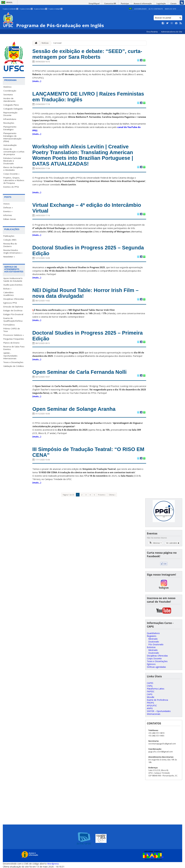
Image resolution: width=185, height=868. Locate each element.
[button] (155, 543)
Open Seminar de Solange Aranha (74, 409)
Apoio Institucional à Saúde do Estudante (13, 280)
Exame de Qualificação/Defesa (13, 320)
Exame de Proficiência (157, 700)
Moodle (151, 697)
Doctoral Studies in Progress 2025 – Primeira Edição (88, 336)
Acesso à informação (143, 3)
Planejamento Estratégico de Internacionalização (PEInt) (12, 137)
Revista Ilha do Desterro (10, 245)
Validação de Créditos (14, 366)
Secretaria (8, 95)
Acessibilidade (140, 9)
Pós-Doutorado (156, 644)
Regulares (152, 636)
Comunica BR (110, 3)
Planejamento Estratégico (10, 128)
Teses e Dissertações (13, 362)
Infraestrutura (10, 119)
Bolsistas (151, 647)
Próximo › (102, 495)
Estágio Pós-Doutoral (13, 314)
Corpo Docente (154, 658)
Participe (125, 3)
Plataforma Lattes (156, 689)
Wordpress (53, 864)
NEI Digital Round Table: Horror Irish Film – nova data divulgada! (85, 293)
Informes (8, 215)
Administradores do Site (172, 32)
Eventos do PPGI (11, 187)
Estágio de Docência (13, 310)
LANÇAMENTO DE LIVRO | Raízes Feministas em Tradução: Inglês (88, 97)
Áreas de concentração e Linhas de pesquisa (14, 152)
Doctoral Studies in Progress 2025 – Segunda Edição (88, 250)
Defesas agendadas (156, 667)
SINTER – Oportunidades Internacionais (10, 356)
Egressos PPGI (10, 303)
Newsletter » (9, 257)
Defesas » (8, 208)
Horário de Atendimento (9, 100)
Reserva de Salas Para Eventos (14, 348)
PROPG (150, 703)
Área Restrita (152, 32)
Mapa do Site (171, 9)
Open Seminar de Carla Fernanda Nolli (79, 372)
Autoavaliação (10, 145)
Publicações (9, 236)
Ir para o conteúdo (10, 9)
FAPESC (151, 691)
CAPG (150, 694)
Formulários (9, 325)
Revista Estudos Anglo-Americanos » (13, 251)
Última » (112, 495)
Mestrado (153, 639)
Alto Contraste (156, 9)
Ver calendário (173, 543)
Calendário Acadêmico (9, 294)
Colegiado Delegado (13, 109)
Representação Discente (10, 114)
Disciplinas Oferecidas (14, 299)
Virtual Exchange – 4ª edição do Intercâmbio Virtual (87, 208)
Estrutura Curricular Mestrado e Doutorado (12, 161)
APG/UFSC (152, 706)
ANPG (150, 708)
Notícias (45, 43)
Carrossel (57, 43)
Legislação (161, 3)
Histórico (7, 87)
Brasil (9, 2)
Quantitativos (153, 633)
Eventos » (8, 211)
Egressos (151, 664)
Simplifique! (94, 3)
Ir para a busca (41, 9)
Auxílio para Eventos (13, 285)
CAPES (150, 683)
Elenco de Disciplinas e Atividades (13, 169)
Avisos (7, 204)
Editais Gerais (10, 219)
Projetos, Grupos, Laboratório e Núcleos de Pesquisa (14, 180)
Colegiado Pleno (11, 105)
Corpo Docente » (11, 174)
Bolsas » (7, 289)
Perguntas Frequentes (14, 339)
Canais (173, 3)
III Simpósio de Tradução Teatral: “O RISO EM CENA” (88, 452)
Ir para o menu (26, 9)
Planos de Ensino (11, 343)
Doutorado (154, 642)
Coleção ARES (10, 240)
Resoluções (9, 123)
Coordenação (10, 91)
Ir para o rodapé (55, 9)
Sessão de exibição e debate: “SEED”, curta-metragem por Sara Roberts (87, 54)
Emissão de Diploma (13, 307)
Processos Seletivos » (14, 335)
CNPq (150, 686)
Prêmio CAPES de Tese (12, 330)
